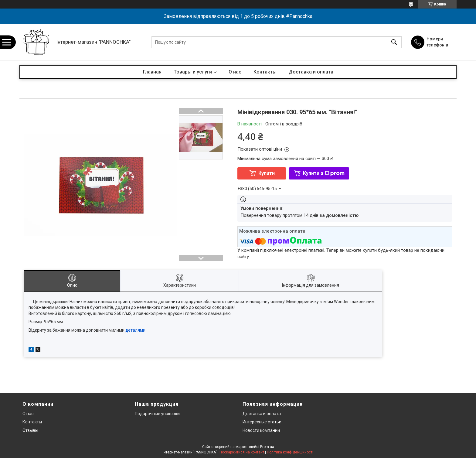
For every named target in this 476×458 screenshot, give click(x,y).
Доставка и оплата (311, 72)
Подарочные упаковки (157, 414)
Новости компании (261, 430)
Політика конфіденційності (290, 452)
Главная (152, 72)
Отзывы (30, 430)
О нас (235, 72)
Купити (267, 173)
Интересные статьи (262, 422)
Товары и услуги (193, 72)
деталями (135, 330)
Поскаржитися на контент (242, 452)
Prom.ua (267, 447)
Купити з (324, 173)
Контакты (265, 72)
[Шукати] (394, 42)
